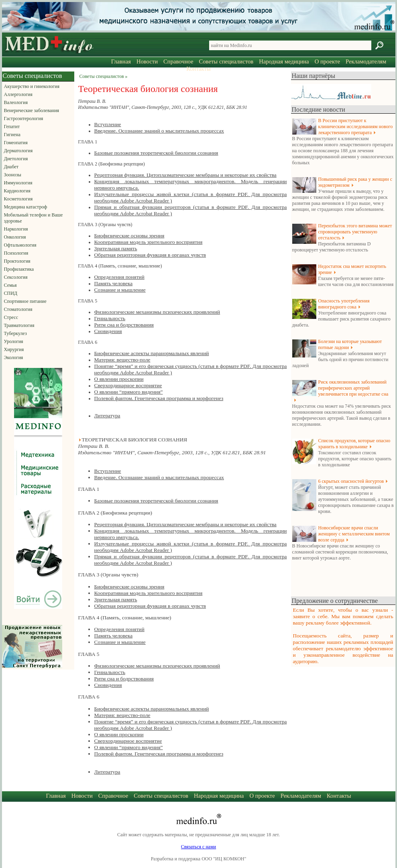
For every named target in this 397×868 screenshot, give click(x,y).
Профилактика (19, 269)
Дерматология (18, 151)
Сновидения (108, 331)
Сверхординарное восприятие (128, 385)
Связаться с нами (198, 847)
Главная (121, 61)
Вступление (108, 124)
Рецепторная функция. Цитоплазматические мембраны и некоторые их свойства (185, 175)
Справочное (178, 61)
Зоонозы (13, 175)
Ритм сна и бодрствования (124, 325)
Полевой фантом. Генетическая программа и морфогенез (159, 398)
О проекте (327, 61)
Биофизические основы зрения (129, 236)
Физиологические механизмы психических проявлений (157, 312)
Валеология (16, 102)
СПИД (11, 293)
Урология (14, 341)
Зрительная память (116, 248)
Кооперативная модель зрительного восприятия (149, 242)
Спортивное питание (25, 301)
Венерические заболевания (32, 110)
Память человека (114, 283)
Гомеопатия (16, 143)
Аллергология (18, 94)
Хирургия (14, 349)
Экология (14, 357)
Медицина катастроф (26, 207)
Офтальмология (20, 245)
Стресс (11, 317)
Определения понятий (119, 277)
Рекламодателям (366, 61)
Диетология (16, 159)
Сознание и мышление (120, 290)
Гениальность (110, 318)
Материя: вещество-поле (122, 360)
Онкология (15, 237)
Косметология (18, 199)
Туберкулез (15, 333)
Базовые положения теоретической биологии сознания (156, 153)
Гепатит (12, 127)
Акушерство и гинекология (32, 86)
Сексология (16, 277)
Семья (10, 285)
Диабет (11, 167)
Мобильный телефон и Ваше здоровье (34, 218)
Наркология (16, 229)
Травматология (19, 325)
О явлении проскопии (119, 379)
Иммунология (18, 183)
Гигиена (12, 135)
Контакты (198, 69)
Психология (16, 253)
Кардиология (17, 191)
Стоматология (18, 309)
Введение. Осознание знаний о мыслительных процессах (159, 131)
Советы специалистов (226, 61)
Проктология (17, 261)
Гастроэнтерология (24, 118)
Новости (147, 61)
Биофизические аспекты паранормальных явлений (152, 353)
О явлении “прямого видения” (129, 392)
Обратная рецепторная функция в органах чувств (150, 255)
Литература (107, 416)
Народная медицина (284, 61)
